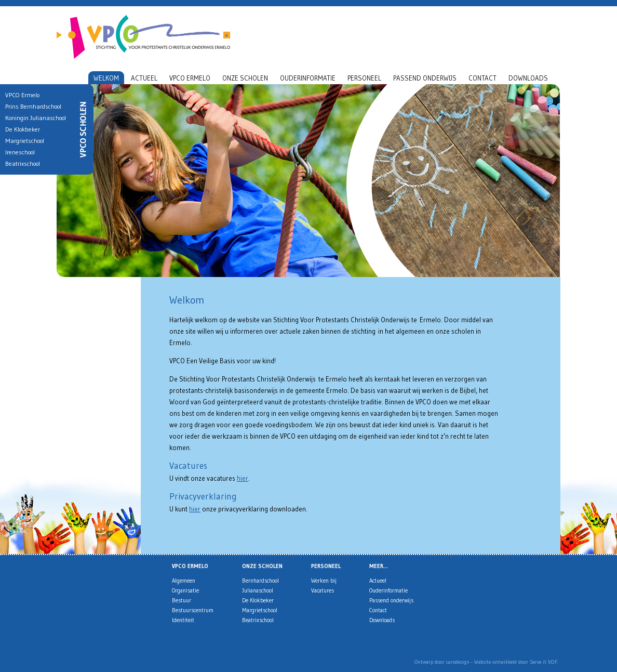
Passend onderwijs (425, 78)
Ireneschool (17, 152)
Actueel (144, 78)
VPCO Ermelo (190, 78)
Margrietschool (260, 610)
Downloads (528, 78)
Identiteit (183, 620)
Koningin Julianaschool (32, 118)
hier (243, 478)
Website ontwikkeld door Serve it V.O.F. (516, 662)
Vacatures (323, 590)
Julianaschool (258, 590)
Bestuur (182, 600)
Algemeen (184, 581)
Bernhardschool (260, 581)
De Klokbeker (258, 600)
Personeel (364, 78)
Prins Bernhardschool (30, 106)
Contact (482, 78)
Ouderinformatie (308, 78)
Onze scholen (245, 78)
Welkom (106, 78)
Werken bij (324, 581)
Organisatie (185, 590)
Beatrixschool (258, 620)
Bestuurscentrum (193, 610)
